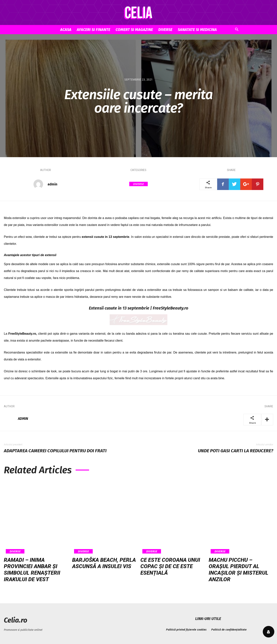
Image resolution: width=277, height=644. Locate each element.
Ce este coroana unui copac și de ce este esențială (170, 566)
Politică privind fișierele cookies (186, 629)
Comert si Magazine (134, 30)
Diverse (165, 30)
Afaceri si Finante (93, 30)
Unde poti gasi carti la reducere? (236, 451)
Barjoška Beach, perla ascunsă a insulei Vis (104, 563)
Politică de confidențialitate (229, 629)
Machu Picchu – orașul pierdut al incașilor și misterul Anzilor (239, 570)
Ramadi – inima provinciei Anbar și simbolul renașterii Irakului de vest (32, 570)
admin (52, 184)
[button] (237, 30)
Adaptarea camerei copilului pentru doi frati (55, 451)
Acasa (66, 30)
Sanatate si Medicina (197, 30)
